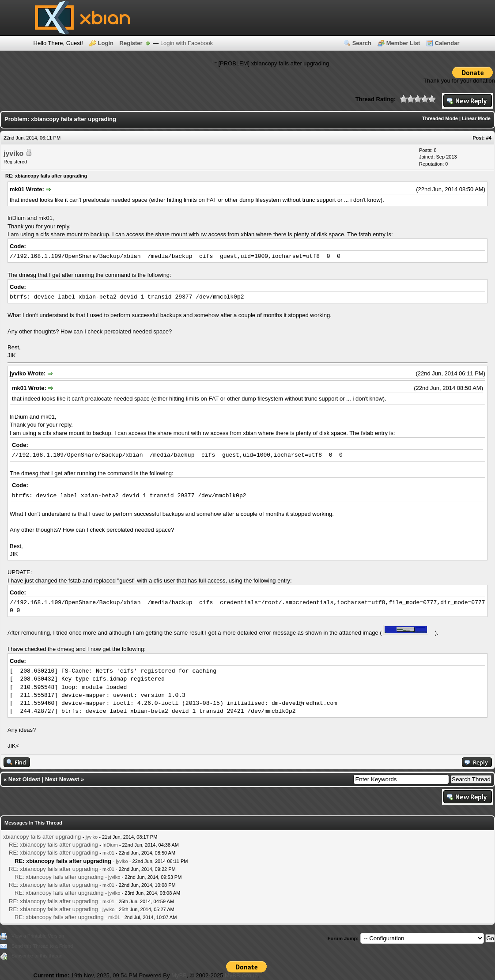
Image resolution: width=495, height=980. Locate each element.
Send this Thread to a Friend (42, 946)
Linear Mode (476, 118)
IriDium (110, 845)
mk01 (108, 853)
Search (362, 43)
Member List (403, 43)
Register (131, 43)
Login (106, 43)
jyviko (13, 153)
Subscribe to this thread (37, 956)
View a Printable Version (38, 936)
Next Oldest (24, 779)
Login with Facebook (187, 43)
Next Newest (62, 779)
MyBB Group (241, 975)
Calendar (447, 43)
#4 (489, 138)
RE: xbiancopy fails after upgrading (53, 845)
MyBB (179, 975)
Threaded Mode (440, 118)
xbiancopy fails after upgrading (42, 837)
